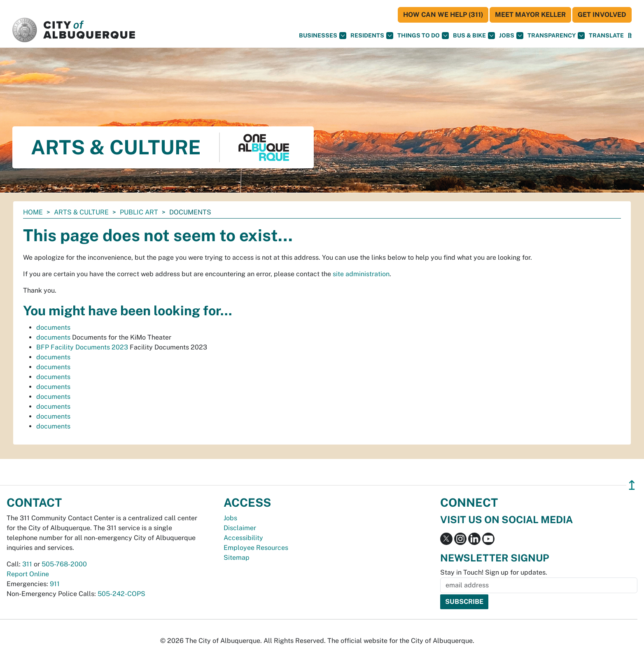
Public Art (139, 212)
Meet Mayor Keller (530, 15)
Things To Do (423, 36)
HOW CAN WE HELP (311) (443, 15)
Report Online (28, 574)
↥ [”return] (632, 485)
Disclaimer (240, 528)
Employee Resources (256, 548)
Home (33, 212)
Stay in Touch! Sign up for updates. (494, 572)
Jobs (511, 36)
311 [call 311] (27, 564)
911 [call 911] (55, 584)
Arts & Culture (81, 212)
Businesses (323, 36)
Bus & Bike (474, 36)
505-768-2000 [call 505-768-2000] (64, 564)
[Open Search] (630, 36)
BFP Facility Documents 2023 (82, 347)
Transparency (556, 36)
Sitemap (237, 558)
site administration (361, 274)
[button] (606, 36)
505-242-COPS (121, 594)
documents (53, 327)
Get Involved (602, 15)
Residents (372, 36)
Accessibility (243, 538)
